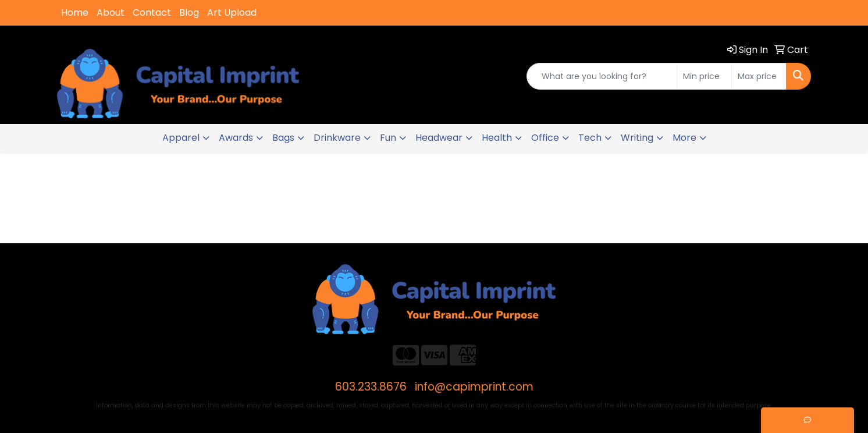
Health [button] (497, 138)
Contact (152, 13)
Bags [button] (283, 138)
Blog (189, 13)
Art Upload (232, 13)
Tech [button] (590, 138)
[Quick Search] (602, 76)
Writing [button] (637, 138)
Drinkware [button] (337, 138)
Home (75, 13)
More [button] (684, 138)
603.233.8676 (371, 387)
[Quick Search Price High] (759, 76)
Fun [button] (388, 138)
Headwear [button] (439, 138)
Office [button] (545, 138)
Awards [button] (236, 138)
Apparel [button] (181, 138)
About (111, 13)
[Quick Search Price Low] (704, 76)
